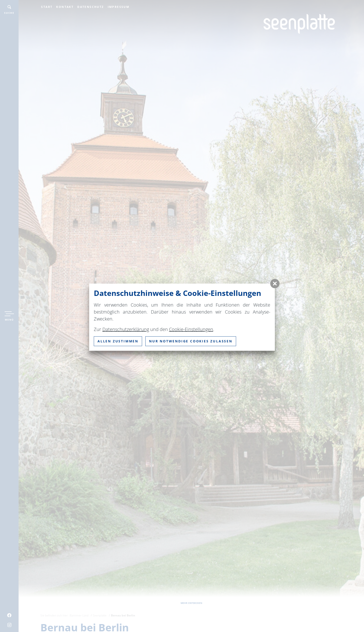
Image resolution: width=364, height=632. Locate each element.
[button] (275, 284)
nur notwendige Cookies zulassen (191, 341)
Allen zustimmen (118, 341)
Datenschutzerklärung (126, 329)
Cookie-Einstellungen (191, 329)
